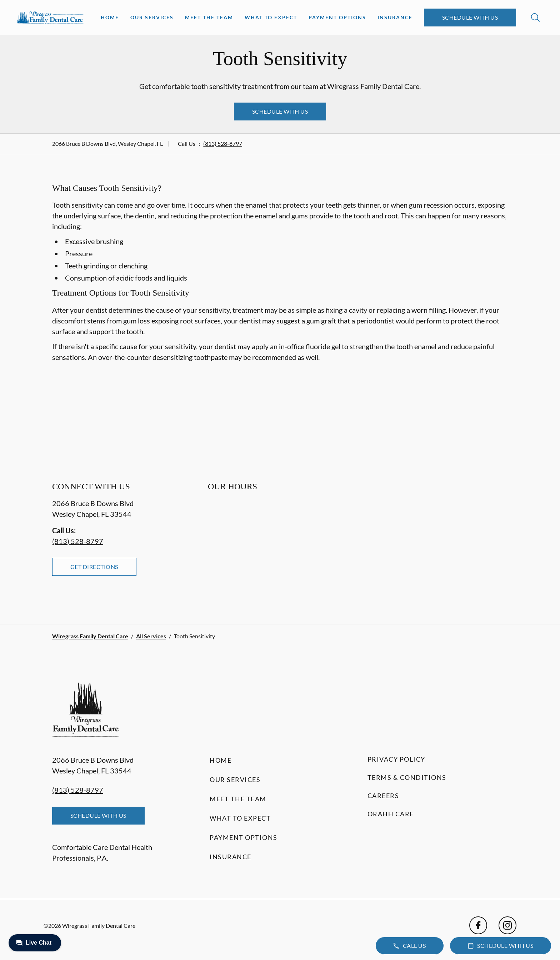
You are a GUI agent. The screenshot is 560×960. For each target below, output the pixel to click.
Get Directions (94, 567)
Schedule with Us (470, 17)
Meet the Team (209, 17)
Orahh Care (391, 814)
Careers (383, 796)
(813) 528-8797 (223, 143)
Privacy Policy (396, 759)
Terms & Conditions (407, 777)
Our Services (152, 17)
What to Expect (271, 17)
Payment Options (337, 17)
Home (110, 17)
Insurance (395, 17)
